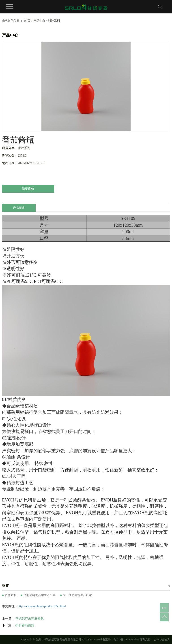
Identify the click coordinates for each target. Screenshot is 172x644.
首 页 (27, 21)
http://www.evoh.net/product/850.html (42, 606)
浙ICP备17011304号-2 (127, 640)
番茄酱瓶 (11, 595)
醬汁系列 (54, 21)
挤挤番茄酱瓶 (25, 625)
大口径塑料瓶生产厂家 (77, 595)
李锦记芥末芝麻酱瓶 (30, 619)
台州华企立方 (162, 640)
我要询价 (28, 189)
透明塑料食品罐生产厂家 (40, 595)
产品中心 (39, 21)
